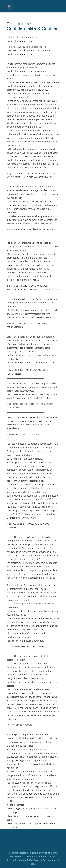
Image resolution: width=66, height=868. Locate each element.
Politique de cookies (40, 853)
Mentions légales (17, 853)
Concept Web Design (30, 860)
